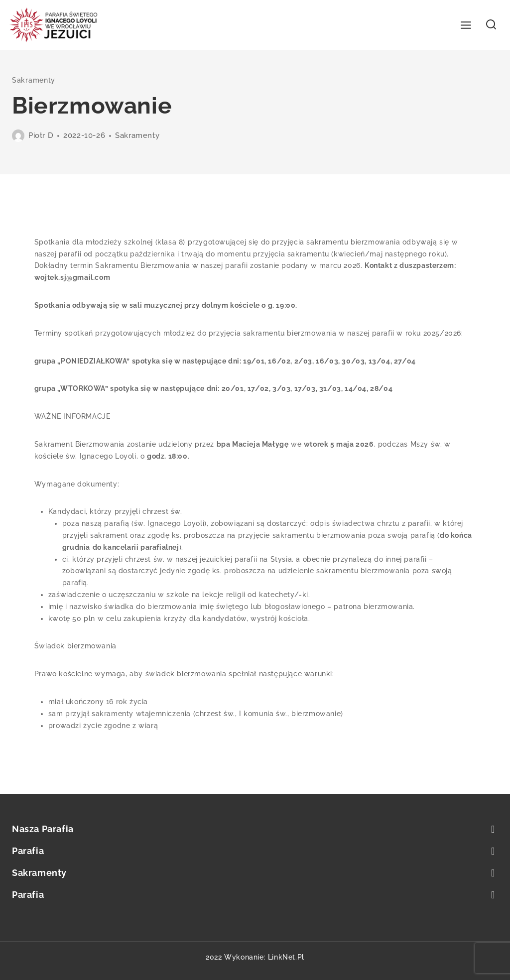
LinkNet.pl (286, 957)
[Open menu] (466, 25)
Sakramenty (34, 80)
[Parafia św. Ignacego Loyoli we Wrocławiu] (54, 25)
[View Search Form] (491, 25)
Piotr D (41, 135)
